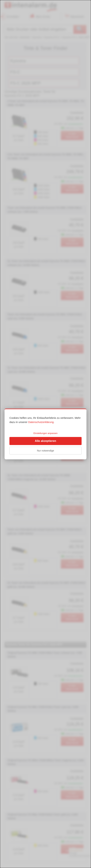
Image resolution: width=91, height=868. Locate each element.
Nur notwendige (45, 451)
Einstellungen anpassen (45, 433)
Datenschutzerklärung (41, 422)
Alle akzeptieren (45, 441)
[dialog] (45, 434)
